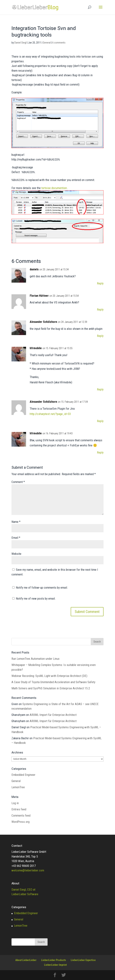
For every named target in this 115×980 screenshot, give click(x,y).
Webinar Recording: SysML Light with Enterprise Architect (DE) (49, 676)
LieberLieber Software (25, 894)
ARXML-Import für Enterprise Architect (53, 715)
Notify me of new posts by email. (36, 598)
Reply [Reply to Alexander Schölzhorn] (100, 336)
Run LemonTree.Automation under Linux (35, 659)
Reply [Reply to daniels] (100, 283)
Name (16, 522)
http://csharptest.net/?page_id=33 (50, 414)
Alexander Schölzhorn (43, 322)
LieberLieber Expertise (83, 960)
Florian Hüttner (39, 296)
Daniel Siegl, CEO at (23, 890)
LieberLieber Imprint (55, 965)
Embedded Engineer (23, 775)
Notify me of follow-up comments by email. (42, 588)
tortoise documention (54, 188)
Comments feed (21, 815)
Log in (15, 803)
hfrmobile (36, 348)
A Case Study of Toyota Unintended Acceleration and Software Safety (53, 682)
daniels (34, 269)
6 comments (59, 43)
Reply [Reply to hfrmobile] (100, 389)
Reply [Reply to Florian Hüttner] (100, 309)
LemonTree (18, 787)
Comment (18, 482)
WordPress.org (21, 822)
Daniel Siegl (20, 43)
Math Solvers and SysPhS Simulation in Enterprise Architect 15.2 (51, 688)
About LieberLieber (26, 960)
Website (16, 554)
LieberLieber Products (54, 960)
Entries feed (19, 809)
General (47, 43)
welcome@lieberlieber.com (28, 870)
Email (16, 538)
